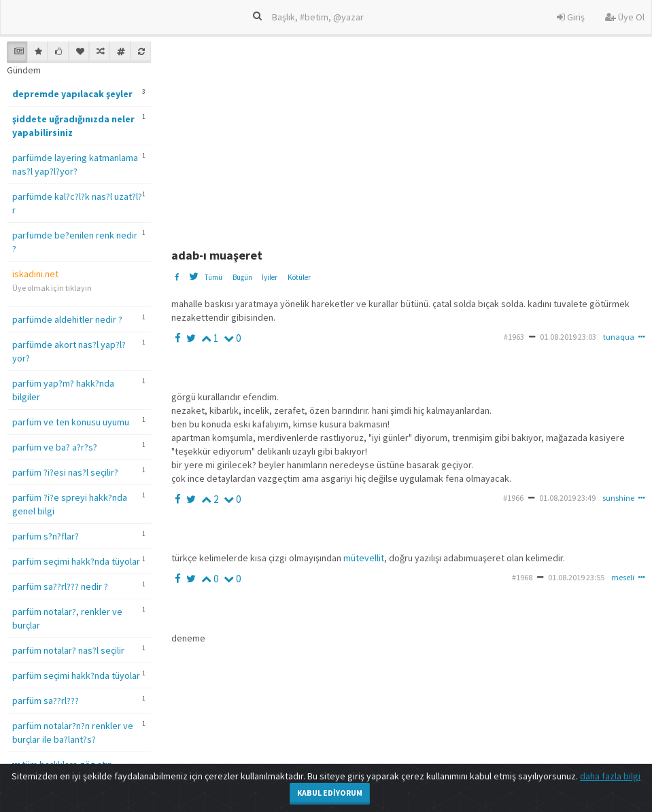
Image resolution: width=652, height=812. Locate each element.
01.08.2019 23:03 (568, 337)
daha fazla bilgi (610, 776)
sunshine (618, 498)
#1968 (522, 577)
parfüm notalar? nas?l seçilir (68, 650)
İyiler (270, 277)
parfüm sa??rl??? (46, 701)
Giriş (571, 17)
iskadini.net (35, 274)
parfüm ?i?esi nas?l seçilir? (65, 472)
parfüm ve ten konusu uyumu (71, 422)
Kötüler (299, 277)
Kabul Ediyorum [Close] (330, 793)
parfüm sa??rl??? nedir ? (60, 586)
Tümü (213, 277)
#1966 (513, 498)
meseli (623, 577)
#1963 (514, 337)
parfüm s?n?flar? (46, 536)
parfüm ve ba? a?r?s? (55, 447)
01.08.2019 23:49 (567, 498)
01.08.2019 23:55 (576, 577)
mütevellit (364, 558)
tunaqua (619, 337)
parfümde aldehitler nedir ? (67, 319)
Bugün (242, 277)
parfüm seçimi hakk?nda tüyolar (76, 561)
